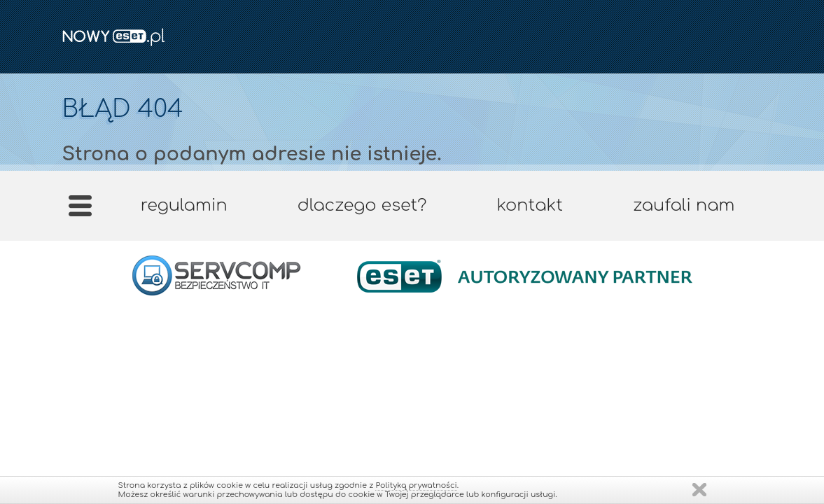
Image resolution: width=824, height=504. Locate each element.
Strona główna (79, 210)
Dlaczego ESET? (362, 205)
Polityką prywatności (416, 485)
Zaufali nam (684, 205)
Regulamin (184, 205)
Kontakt (529, 205)
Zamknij (699, 490)
